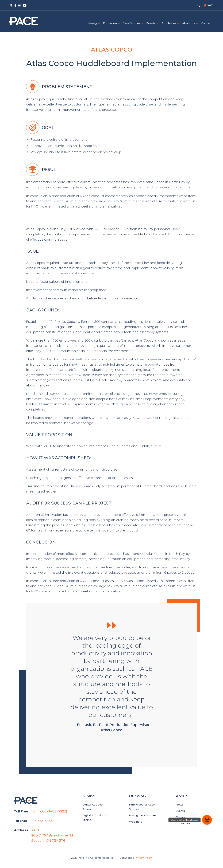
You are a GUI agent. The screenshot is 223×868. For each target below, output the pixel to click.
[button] (207, 820)
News (180, 805)
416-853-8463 (42, 821)
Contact (206, 23)
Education (110, 23)
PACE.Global (23, 21)
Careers (181, 817)
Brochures (169, 23)
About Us (189, 23)
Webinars (136, 822)
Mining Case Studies (143, 815)
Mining (92, 23)
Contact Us (183, 823)
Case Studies (132, 23)
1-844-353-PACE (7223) (49, 811)
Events (151, 23)
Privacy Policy (143, 858)
